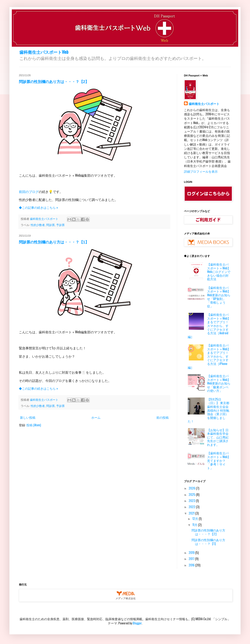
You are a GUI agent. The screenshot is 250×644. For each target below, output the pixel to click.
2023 (192, 501)
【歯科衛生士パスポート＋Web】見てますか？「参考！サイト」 (219, 460)
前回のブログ (29, 191)
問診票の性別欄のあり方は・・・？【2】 (54, 82)
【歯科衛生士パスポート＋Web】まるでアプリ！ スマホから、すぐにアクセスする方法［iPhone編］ (209, 356)
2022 (192, 507)
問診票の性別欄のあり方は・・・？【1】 (54, 242)
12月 (196, 519)
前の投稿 (162, 417)
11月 (195, 525)
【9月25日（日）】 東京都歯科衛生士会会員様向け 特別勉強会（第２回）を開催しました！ (208, 410)
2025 (192, 494)
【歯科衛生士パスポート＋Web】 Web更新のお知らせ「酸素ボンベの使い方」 (219, 383)
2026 (192, 488)
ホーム (96, 417)
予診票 (60, 225)
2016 (192, 565)
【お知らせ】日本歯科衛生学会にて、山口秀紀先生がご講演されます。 (218, 437)
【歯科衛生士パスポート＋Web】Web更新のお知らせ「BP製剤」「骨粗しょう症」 (219, 297)
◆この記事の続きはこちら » (38, 207)
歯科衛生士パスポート (204, 104)
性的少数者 (38, 225)
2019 (192, 552)
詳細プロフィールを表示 (201, 171)
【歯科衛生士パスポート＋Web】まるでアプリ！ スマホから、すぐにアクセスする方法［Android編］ (209, 326)
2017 (192, 559)
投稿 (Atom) (34, 425)
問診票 (50, 225)
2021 (192, 513)
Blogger (137, 623)
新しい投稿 (28, 417)
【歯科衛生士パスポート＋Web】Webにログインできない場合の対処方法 (219, 272)
